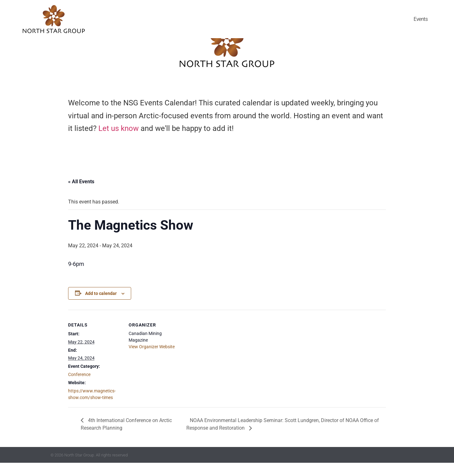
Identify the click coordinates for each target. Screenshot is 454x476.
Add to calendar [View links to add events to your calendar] (101, 306)
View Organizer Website (152, 360)
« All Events (81, 194)
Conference (79, 387)
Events (421, 19)
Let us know (119, 142)
